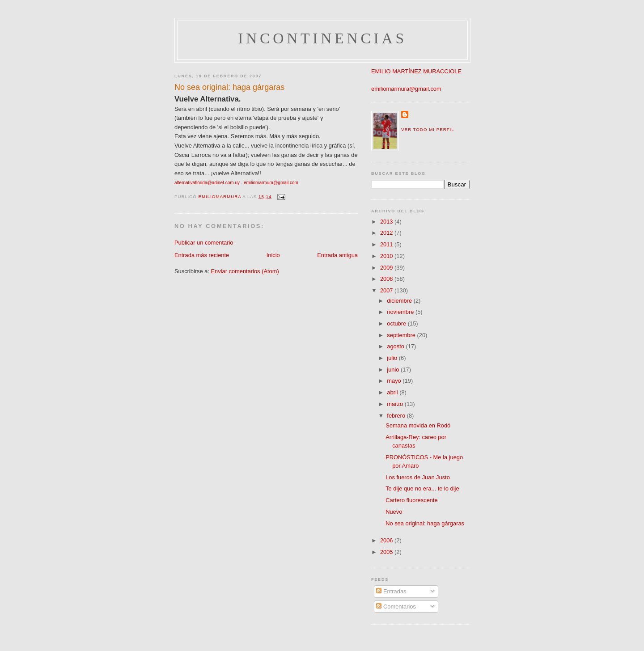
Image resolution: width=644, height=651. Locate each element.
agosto (396, 346)
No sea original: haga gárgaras (425, 523)
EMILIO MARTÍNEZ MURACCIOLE (416, 71)
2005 (387, 552)
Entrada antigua (337, 255)
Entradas (391, 591)
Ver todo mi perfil (428, 129)
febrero (397, 416)
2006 (387, 540)
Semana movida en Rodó (418, 425)
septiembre (402, 335)
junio (394, 370)
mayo (395, 381)
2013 (387, 222)
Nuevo (394, 512)
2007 (387, 290)
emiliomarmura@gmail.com (406, 89)
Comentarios (396, 607)
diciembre (400, 301)
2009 (387, 268)
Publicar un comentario (204, 243)
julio (393, 358)
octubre (397, 323)
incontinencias (322, 38)
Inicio (273, 255)
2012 (387, 233)
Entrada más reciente (202, 255)
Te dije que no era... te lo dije (422, 488)
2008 (387, 279)
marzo (396, 404)
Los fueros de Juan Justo (418, 477)
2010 (387, 256)
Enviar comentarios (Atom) (245, 271)
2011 (387, 244)
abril (393, 392)
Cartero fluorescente (412, 500)
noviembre (401, 312)
